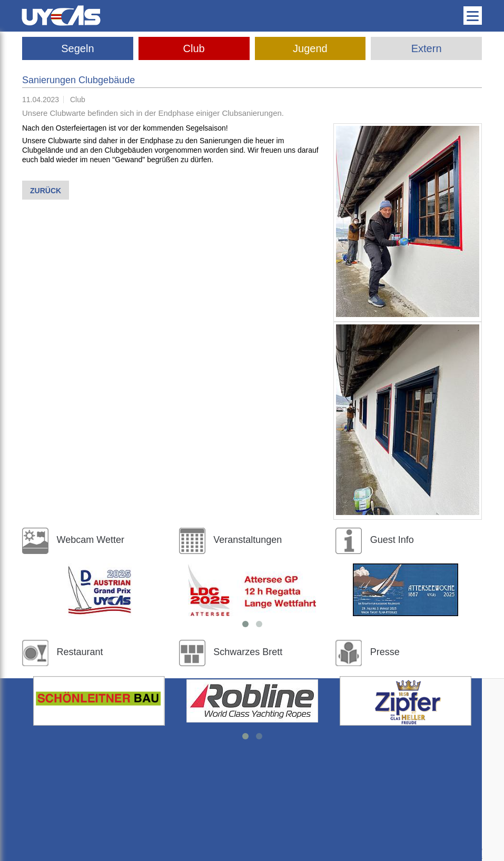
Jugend (310, 48)
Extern (427, 48)
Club (194, 48)
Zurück (46, 191)
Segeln (77, 48)
